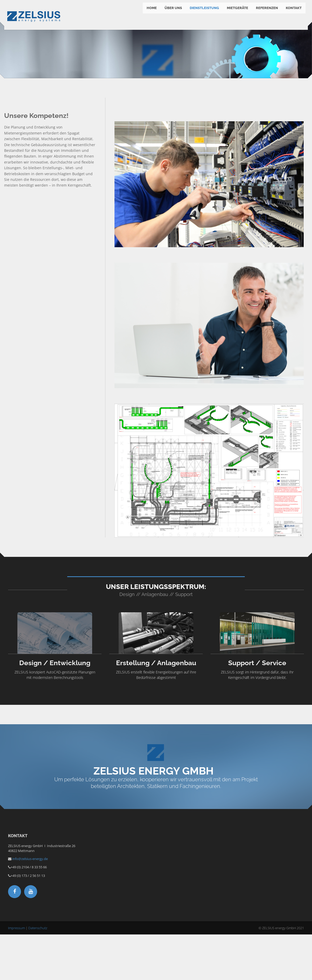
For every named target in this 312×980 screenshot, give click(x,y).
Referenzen (265, 13)
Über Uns (172, 13)
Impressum (16, 974)
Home (150, 13)
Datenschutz (38, 974)
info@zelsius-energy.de (30, 905)
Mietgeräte (236, 13)
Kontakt (292, 13)
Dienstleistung (203, 13)
